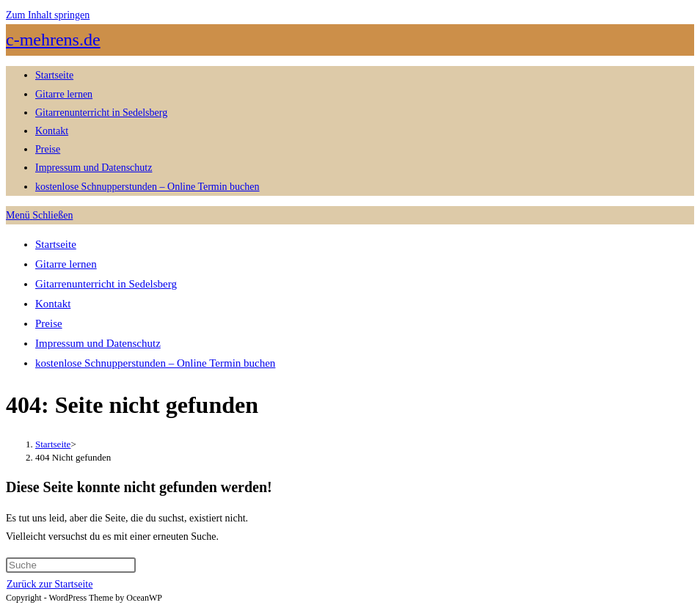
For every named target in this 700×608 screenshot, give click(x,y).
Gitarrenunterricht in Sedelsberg (106, 284)
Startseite (56, 244)
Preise (49, 323)
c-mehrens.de (53, 40)
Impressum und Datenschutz (98, 343)
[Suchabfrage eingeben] (71, 565)
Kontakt (53, 304)
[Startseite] (53, 444)
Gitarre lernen (66, 264)
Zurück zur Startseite (50, 584)
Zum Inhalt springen (48, 15)
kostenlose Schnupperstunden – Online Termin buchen (155, 363)
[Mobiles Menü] (39, 215)
